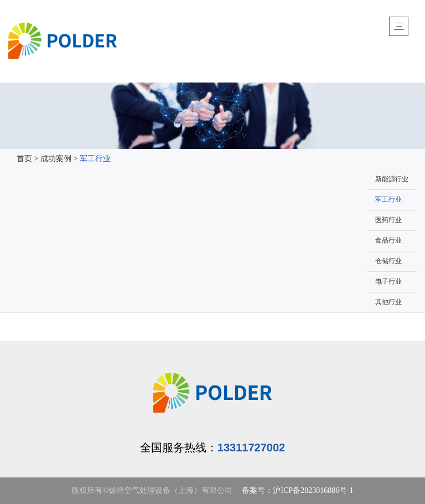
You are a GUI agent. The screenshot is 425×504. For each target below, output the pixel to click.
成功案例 (56, 159)
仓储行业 (388, 261)
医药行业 (388, 220)
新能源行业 (392, 179)
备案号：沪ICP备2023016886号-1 (297, 491)
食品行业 (388, 241)
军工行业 (95, 159)
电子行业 (388, 282)
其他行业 (388, 302)
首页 (24, 159)
